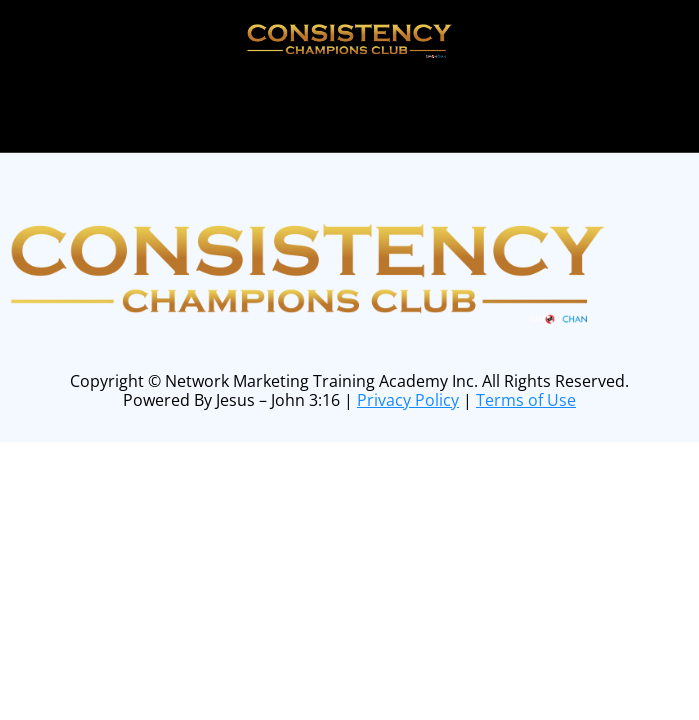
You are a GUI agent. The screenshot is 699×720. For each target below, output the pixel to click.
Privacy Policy (408, 400)
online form (385, 101)
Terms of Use (526, 400)
